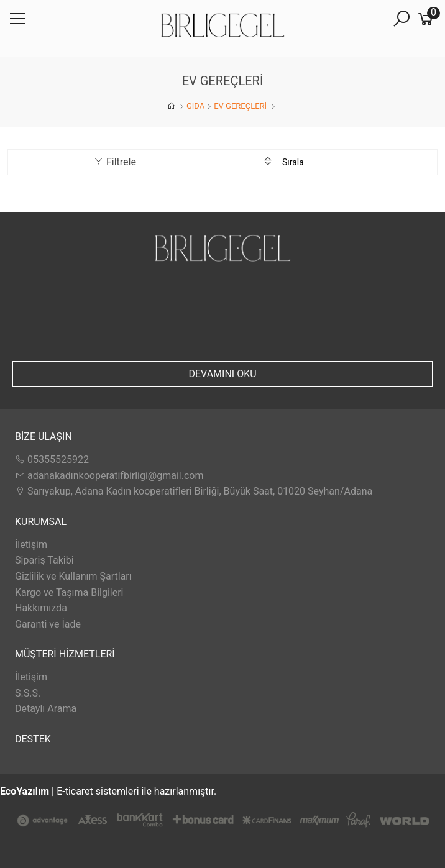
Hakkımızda (41, 608)
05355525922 (52, 459)
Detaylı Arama (46, 709)
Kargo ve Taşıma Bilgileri (69, 592)
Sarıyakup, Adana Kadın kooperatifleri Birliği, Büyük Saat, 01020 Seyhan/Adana (194, 491)
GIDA (195, 106)
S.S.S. (28, 693)
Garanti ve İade (48, 624)
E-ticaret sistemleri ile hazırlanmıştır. (222, 815)
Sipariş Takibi (44, 560)
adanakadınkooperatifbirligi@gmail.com (109, 476)
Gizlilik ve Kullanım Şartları (73, 576)
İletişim (31, 545)
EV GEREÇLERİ (241, 106)
